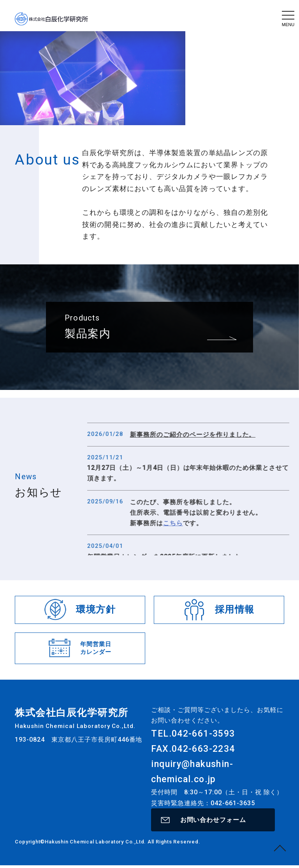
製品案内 (88, 363)
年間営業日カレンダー (95, 648)
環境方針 (95, 610)
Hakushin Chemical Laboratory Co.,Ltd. (96, 844)
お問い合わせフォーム (213, 821)
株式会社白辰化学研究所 (51, 19)
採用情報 (234, 610)
